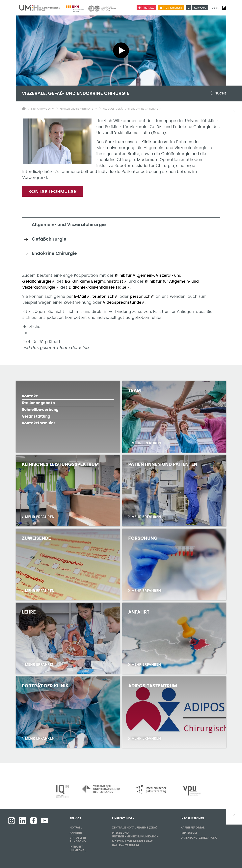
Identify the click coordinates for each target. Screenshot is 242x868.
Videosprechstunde (122, 302)
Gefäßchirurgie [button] (49, 239)
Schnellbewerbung (40, 409)
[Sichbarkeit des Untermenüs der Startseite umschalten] (24, 109)
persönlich (140, 296)
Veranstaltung (36, 416)
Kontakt (30, 396)
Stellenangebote (38, 403)
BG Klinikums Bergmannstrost (94, 281)
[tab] (121, 225)
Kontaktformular (53, 191)
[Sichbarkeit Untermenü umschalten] (53, 109)
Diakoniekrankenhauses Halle (97, 287)
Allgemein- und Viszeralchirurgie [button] (69, 224)
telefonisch (103, 296)
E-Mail (80, 296)
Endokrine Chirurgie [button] (54, 253)
